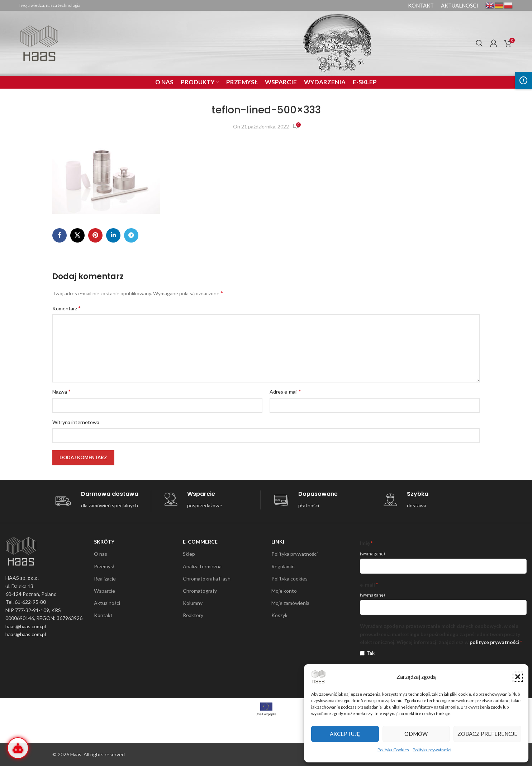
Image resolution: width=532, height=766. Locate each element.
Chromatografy (200, 591)
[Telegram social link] (131, 235)
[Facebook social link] (60, 235)
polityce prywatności (494, 642)
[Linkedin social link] (113, 235)
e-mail (367, 585)
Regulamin (283, 566)
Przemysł (104, 566)
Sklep (189, 554)
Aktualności (107, 603)
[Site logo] (39, 43)
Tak (371, 653)
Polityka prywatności (432, 750)
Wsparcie (104, 591)
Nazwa (61, 391)
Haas (76, 754)
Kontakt (103, 615)
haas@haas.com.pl (26, 634)
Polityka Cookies (393, 750)
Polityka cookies (289, 579)
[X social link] (77, 235)
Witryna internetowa (76, 422)
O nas (101, 554)
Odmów (416, 734)
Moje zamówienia (290, 603)
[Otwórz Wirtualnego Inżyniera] (18, 748)
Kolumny (193, 603)
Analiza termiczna (202, 566)
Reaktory (193, 615)
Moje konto (284, 591)
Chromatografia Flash (207, 579)
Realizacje (105, 579)
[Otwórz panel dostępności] (523, 80)
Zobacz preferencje (487, 734)
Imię (365, 543)
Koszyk (279, 615)
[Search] (479, 43)
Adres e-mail (285, 391)
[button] (518, 677)
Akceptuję (345, 734)
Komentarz (66, 308)
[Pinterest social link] (95, 235)
